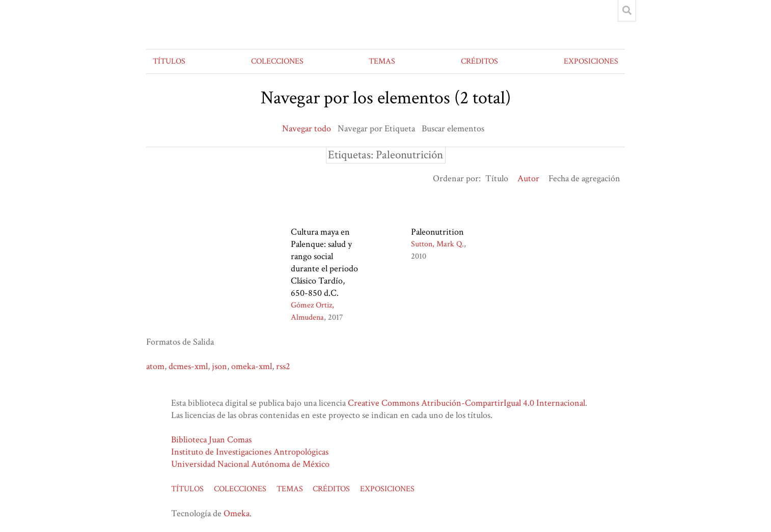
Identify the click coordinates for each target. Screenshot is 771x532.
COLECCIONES (277, 61)
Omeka (237, 513)
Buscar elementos (453, 129)
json (219, 366)
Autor (528, 178)
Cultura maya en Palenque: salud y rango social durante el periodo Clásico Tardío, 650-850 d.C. (324, 262)
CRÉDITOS (479, 61)
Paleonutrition (437, 232)
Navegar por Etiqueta (376, 129)
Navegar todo (307, 129)
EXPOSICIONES (591, 61)
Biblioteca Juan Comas (211, 440)
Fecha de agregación (584, 178)
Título (497, 178)
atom (155, 366)
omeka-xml (252, 366)
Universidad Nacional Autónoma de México (250, 464)
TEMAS (382, 61)
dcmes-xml (188, 366)
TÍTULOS (169, 61)
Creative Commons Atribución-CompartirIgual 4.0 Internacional (466, 403)
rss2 (283, 366)
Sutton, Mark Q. (437, 244)
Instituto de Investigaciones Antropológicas (250, 452)
